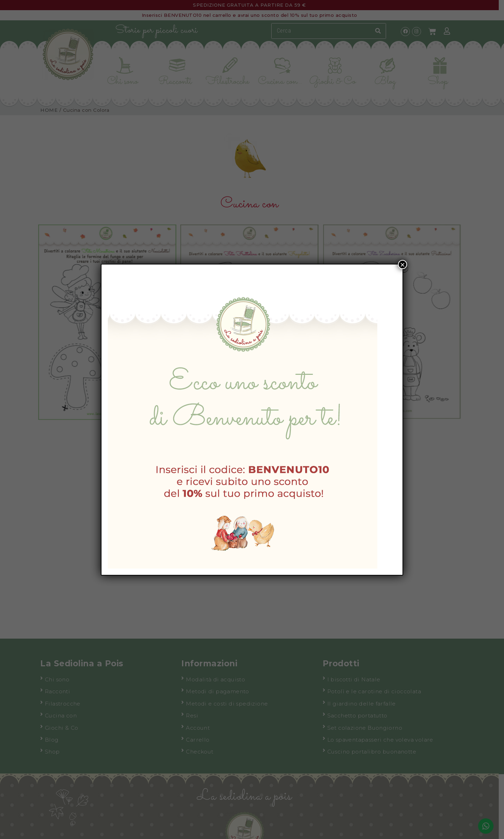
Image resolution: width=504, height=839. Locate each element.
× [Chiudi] (402, 264)
